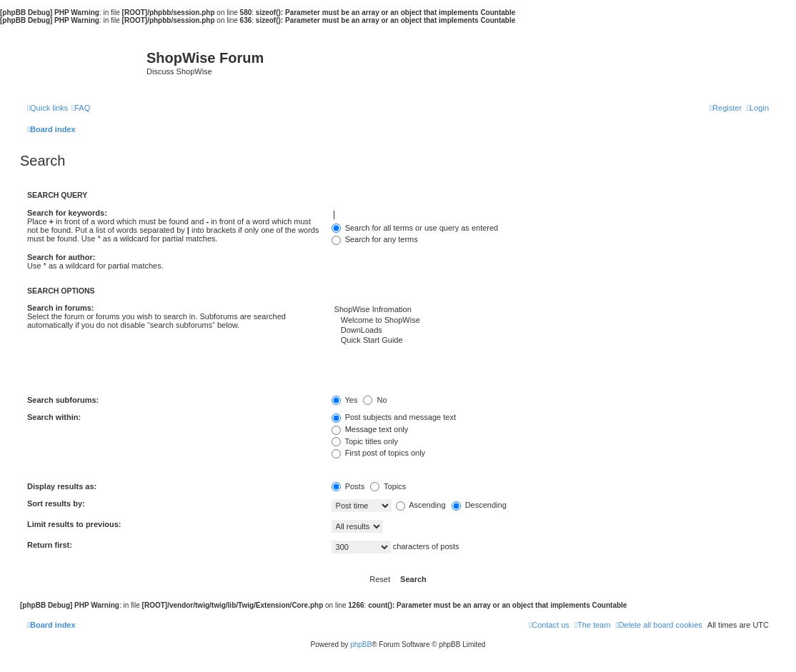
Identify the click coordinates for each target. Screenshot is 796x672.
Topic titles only (365, 441)
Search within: (54, 417)
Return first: (50, 545)
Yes (345, 400)
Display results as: (62, 486)
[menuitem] (81, 108)
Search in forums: (61, 308)
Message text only (370, 429)
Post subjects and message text (394, 417)
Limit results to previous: (74, 524)
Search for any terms (375, 239)
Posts (348, 486)
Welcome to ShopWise (550, 321)
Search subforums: (63, 400)
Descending (479, 505)
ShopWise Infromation (550, 310)
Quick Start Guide (550, 341)
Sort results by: (56, 503)
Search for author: (61, 257)
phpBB (361, 645)
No (375, 400)
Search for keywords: (67, 213)
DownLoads (550, 331)
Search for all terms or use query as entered (415, 228)
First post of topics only (379, 453)
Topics (388, 486)
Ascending (421, 505)
